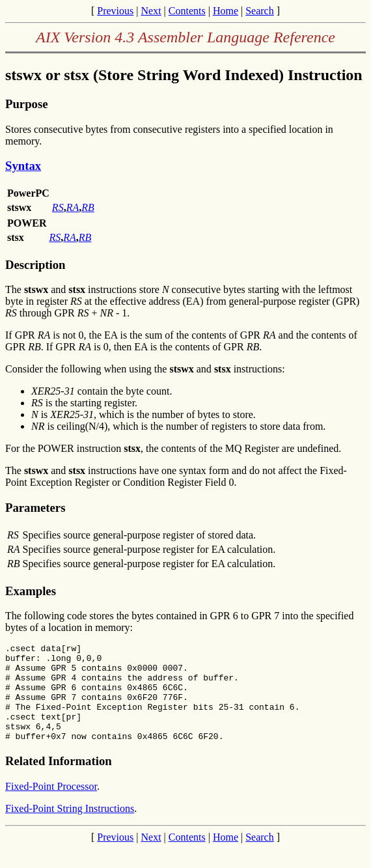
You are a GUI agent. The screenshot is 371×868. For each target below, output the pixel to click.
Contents (187, 11)
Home (226, 11)
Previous (115, 11)
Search (260, 11)
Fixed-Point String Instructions (70, 828)
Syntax (23, 166)
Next (151, 11)
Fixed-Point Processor (51, 806)
